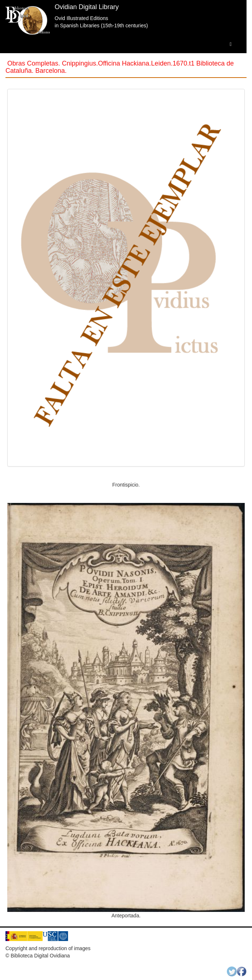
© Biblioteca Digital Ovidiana (38, 956)
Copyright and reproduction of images (48, 948)
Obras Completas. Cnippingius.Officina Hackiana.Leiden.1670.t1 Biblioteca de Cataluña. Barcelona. (120, 67)
